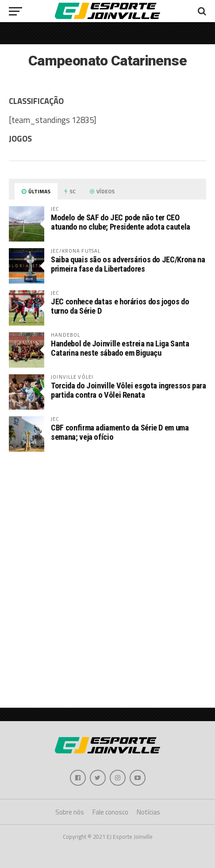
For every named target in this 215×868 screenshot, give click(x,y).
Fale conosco (110, 812)
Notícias (148, 812)
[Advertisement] (107, 575)
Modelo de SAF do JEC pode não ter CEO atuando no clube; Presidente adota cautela (121, 222)
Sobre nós (70, 812)
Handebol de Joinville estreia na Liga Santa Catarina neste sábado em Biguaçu (120, 348)
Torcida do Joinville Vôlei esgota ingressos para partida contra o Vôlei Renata (128, 390)
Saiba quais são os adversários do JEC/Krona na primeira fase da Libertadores (128, 264)
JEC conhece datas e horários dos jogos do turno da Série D (120, 306)
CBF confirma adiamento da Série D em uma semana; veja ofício (120, 432)
